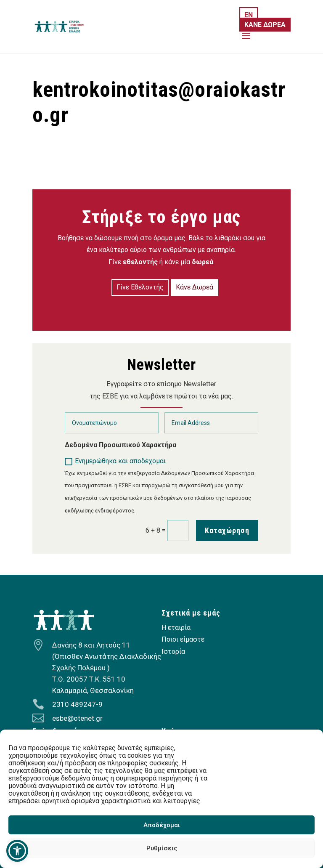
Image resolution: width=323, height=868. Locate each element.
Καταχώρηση (227, 530)
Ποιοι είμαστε (183, 639)
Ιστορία (173, 652)
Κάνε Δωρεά (195, 287)
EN (249, 15)
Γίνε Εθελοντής (140, 287)
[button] (17, 851)
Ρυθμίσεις (162, 848)
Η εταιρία (176, 628)
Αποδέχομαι (162, 825)
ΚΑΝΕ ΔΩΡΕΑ (265, 25)
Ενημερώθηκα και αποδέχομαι (115, 461)
